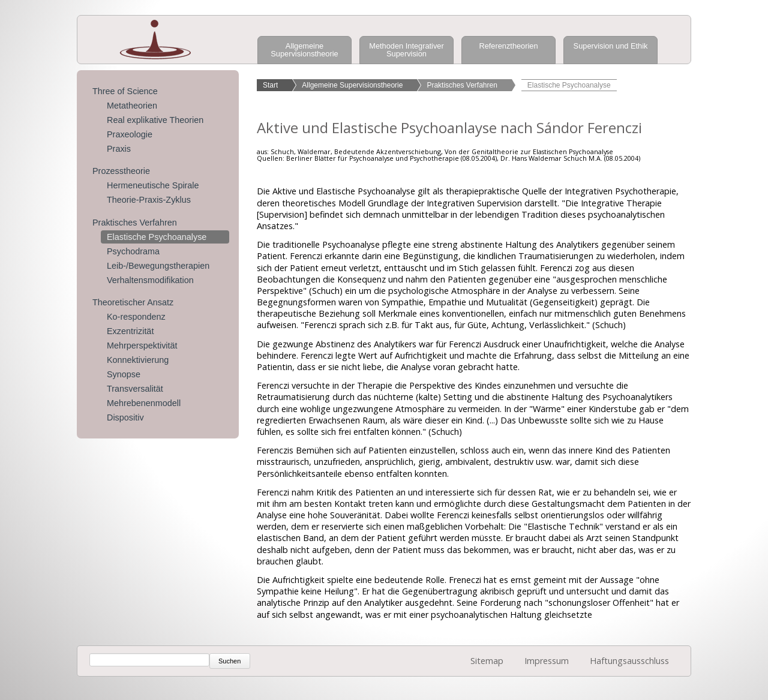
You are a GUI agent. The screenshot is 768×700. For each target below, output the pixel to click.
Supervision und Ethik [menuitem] (611, 46)
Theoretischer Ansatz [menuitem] (133, 302)
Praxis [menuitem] (119, 149)
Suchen (229, 661)
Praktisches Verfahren (462, 85)
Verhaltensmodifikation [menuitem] (150, 280)
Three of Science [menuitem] (125, 91)
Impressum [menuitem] (547, 661)
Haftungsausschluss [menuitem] (629, 661)
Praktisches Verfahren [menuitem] (135, 223)
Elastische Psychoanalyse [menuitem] (157, 237)
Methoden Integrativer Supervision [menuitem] (406, 50)
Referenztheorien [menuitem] (508, 46)
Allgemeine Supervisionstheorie (352, 85)
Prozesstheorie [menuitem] (121, 171)
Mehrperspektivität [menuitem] (142, 346)
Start (270, 85)
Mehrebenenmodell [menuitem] (144, 403)
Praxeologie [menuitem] (130, 134)
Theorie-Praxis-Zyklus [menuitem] (149, 200)
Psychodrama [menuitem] (133, 251)
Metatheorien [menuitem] (132, 106)
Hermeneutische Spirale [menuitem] (153, 185)
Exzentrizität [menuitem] (130, 331)
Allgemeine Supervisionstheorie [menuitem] (304, 50)
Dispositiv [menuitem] (125, 417)
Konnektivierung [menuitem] (138, 360)
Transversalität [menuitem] (135, 389)
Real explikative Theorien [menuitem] (155, 120)
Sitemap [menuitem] (487, 661)
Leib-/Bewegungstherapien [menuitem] (158, 266)
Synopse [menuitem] (124, 374)
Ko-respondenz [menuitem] (136, 317)
